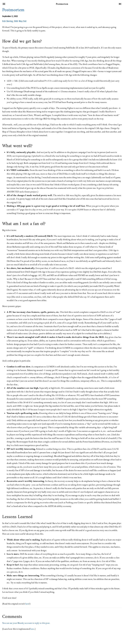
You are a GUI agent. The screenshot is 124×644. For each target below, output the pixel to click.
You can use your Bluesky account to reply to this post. (26, 623)
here (27, 604)
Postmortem (13, 10)
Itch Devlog (8, 21)
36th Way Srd (20, 21)
